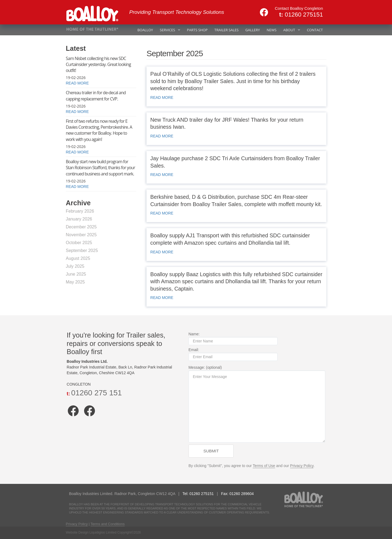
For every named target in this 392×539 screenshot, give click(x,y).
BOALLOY (145, 30)
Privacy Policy (301, 466)
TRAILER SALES (226, 30)
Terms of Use (263, 466)
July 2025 (75, 266)
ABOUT (293, 30)
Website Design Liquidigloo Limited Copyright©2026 (103, 532)
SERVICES (171, 30)
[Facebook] (264, 12)
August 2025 (78, 258)
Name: (232, 338)
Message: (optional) (257, 405)
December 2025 (81, 227)
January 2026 (79, 219)
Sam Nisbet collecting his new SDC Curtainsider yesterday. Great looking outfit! (98, 64)
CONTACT (315, 30)
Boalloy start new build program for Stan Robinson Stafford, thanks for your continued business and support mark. (101, 168)
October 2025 (79, 243)
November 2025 (81, 235)
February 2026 (80, 211)
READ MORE (162, 97)
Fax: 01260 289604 (234, 494)
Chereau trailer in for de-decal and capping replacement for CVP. (96, 96)
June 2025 (76, 274)
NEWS (272, 30)
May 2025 (75, 282)
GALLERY (253, 30)
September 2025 (82, 250)
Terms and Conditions (108, 524)
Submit (210, 452)
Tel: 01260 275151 (195, 494)
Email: (232, 354)
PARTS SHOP (197, 30)
